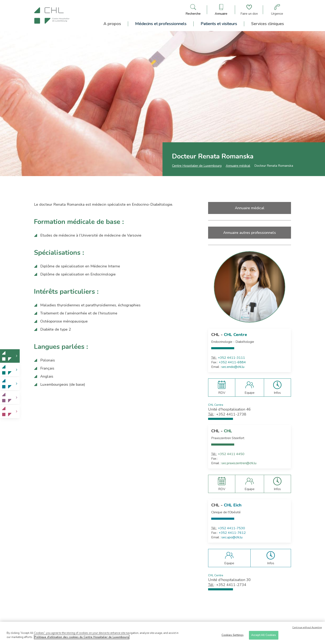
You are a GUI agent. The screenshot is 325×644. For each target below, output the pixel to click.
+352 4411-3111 (231, 358)
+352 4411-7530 (231, 528)
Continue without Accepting (307, 629)
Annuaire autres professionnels (250, 233)
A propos (112, 24)
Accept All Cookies (264, 637)
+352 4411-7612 (232, 533)
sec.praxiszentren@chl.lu (239, 463)
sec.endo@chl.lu (233, 367)
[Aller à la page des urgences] (277, 10)
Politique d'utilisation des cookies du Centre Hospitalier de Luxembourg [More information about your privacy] (82, 639)
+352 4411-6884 (232, 362)
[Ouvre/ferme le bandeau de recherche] (193, 10)
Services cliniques (268, 24)
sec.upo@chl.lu (232, 537)
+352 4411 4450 (231, 454)
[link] (10, 356)
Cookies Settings (233, 637)
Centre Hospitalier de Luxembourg (197, 166)
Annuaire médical (238, 166)
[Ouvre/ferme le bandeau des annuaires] (221, 10)
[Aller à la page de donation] (249, 10)
